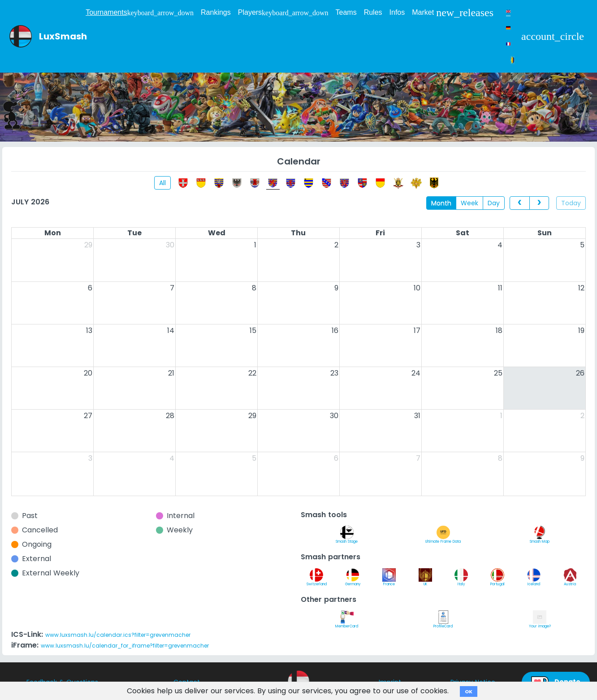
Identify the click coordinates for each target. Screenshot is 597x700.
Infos (397, 12)
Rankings (216, 12)
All (162, 183)
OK (469, 691)
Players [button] (283, 13)
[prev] (519, 203)
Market (453, 13)
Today (571, 203)
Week (469, 203)
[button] (553, 36)
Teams (346, 12)
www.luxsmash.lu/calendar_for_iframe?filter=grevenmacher (125, 646)
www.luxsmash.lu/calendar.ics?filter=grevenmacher (118, 635)
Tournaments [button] (140, 13)
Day (494, 203)
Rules (373, 12)
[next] (539, 203)
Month (441, 203)
